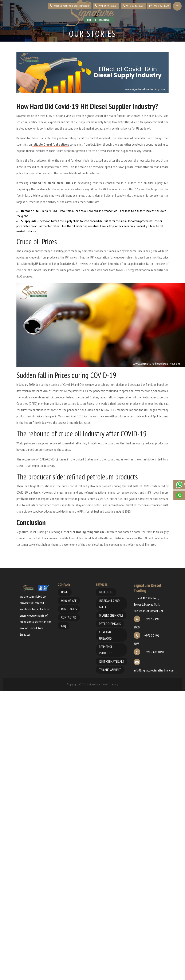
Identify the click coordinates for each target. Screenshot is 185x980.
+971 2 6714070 (149, 652)
